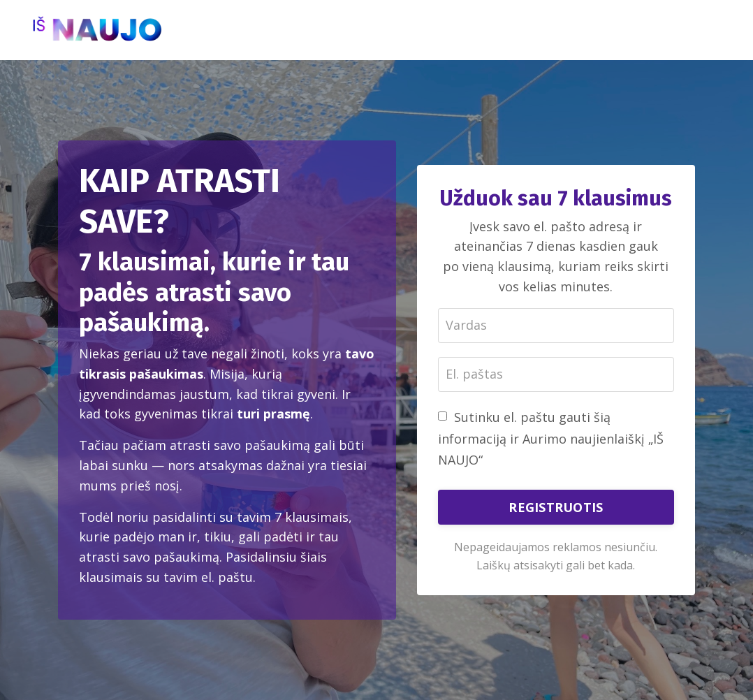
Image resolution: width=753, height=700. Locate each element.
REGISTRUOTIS (556, 507)
